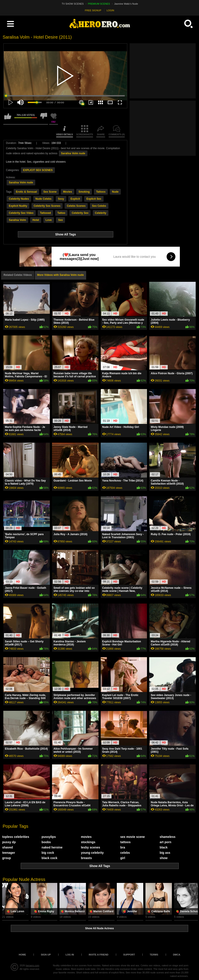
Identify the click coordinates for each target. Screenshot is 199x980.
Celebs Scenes (76, 206)
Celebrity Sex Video (21, 213)
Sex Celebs (99, 206)
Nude (115, 192)
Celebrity (101, 213)
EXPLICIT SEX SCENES (38, 170)
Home (22, 955)
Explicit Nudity (18, 206)
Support (129, 955)
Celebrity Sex (80, 213)
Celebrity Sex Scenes (47, 206)
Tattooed (45, 213)
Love (49, 220)
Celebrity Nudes (19, 199)
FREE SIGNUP (93, 10)
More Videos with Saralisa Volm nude (61, 275)
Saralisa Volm (17, 220)
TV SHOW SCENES (73, 4)
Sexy (61, 199)
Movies (68, 192)
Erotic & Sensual (26, 192)
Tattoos (101, 192)
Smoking (84, 192)
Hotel (36, 220)
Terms (154, 955)
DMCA (177, 955)
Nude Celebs (44, 199)
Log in (70, 955)
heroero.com (33, 965)
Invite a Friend (99, 955)
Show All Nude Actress (99, 928)
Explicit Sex (94, 199)
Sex (60, 220)
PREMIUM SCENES (99, 4)
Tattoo (61, 213)
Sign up (46, 955)
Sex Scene (50, 192)
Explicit (75, 199)
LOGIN (110, 10)
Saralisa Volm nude (73, 153)
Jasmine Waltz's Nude (126, 4)
